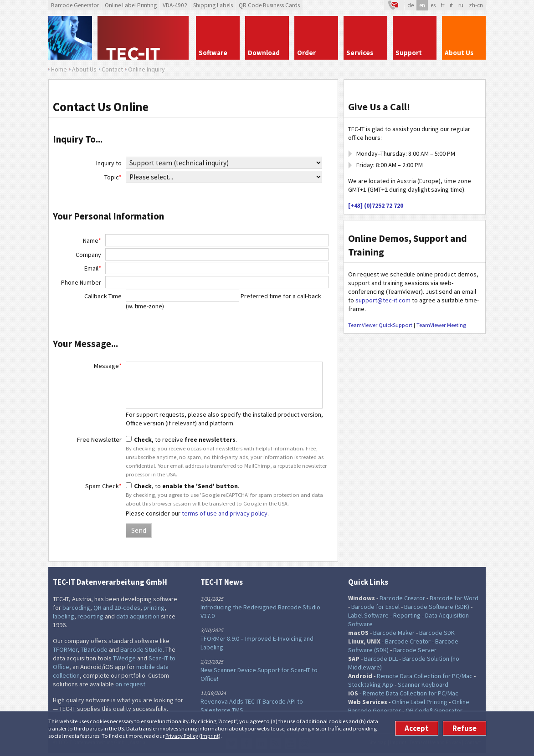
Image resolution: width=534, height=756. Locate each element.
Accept (417, 728)
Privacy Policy (182, 736)
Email (93, 268)
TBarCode (94, 649)
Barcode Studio (141, 649)
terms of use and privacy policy (225, 513)
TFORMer (65, 649)
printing (154, 608)
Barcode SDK (437, 633)
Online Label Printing (131, 5)
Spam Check (103, 486)
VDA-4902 (175, 5)
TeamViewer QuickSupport (380, 325)
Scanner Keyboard (423, 684)
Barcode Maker (394, 633)
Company (88, 255)
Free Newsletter (99, 439)
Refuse (465, 728)
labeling (64, 616)
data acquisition (138, 616)
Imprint (210, 736)
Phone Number (81, 282)
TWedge (124, 658)
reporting (90, 616)
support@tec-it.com (383, 300)
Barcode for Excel (375, 607)
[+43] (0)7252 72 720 (376, 205)
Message (108, 366)
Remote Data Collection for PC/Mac (425, 676)
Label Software (368, 615)
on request (130, 684)
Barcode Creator (402, 598)
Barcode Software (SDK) (437, 607)
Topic (113, 177)
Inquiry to (109, 163)
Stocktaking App (371, 684)
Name (92, 240)
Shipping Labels (213, 5)
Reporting (407, 615)
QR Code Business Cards (269, 5)
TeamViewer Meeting (441, 325)
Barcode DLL (381, 659)
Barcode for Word (454, 598)
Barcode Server (415, 650)
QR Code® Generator (434, 710)
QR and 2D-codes (117, 608)
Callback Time (103, 296)
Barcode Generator (75, 5)
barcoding (76, 608)
